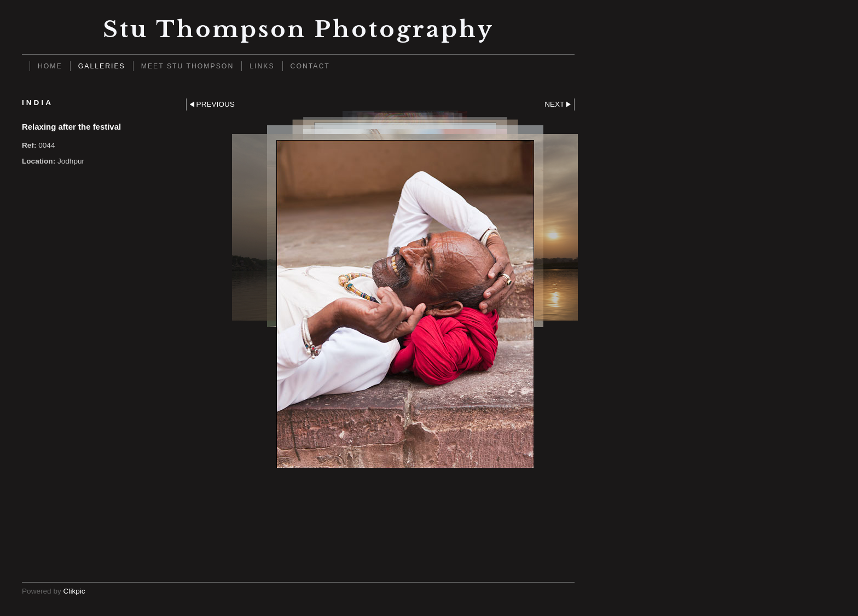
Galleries (102, 66)
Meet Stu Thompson (188, 66)
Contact (310, 66)
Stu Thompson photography (298, 29)
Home (50, 66)
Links (262, 66)
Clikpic (74, 591)
